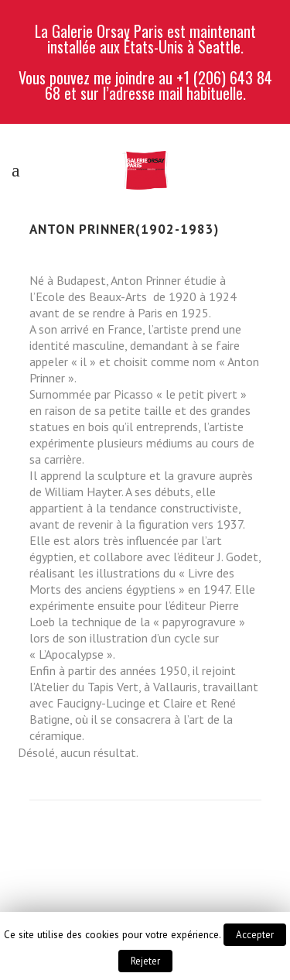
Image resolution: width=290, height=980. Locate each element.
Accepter (255, 935)
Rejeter (145, 961)
